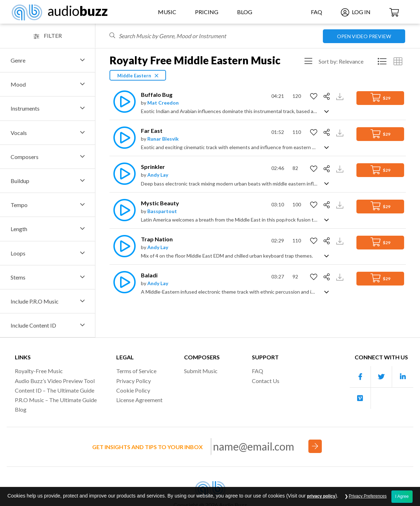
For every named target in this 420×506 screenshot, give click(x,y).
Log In (356, 12)
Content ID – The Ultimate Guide (55, 390)
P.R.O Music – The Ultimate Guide (56, 400)
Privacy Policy (134, 381)
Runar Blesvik (163, 139)
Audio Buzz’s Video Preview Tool (55, 381)
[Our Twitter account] (381, 377)
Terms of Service (136, 371)
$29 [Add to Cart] (380, 97)
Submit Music (201, 371)
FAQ (317, 12)
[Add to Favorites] (315, 96)
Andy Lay (158, 175)
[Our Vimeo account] (360, 398)
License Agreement (139, 400)
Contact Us (266, 381)
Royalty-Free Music (39, 371)
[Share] (328, 96)
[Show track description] (327, 111)
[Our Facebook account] (360, 377)
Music (167, 12)
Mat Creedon (163, 103)
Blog (245, 12)
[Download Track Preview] (341, 96)
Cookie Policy (133, 390)
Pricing (207, 12)
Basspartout (162, 211)
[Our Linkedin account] (403, 377)
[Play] (123, 102)
